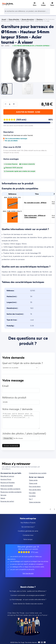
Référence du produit (14, 398)
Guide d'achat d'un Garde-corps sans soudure (28, 604)
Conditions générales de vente (28, 531)
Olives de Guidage (7, 486)
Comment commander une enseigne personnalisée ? (28, 595)
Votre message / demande (17, 410)
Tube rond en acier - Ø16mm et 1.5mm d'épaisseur (35, 216)
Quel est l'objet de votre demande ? (23, 364)
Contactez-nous (28, 535)
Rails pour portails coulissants (10, 489)
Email (5, 387)
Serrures (3, 495)
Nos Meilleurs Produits (28, 523)
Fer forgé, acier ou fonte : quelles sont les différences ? (28, 591)
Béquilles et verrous (7, 476)
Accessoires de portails (11, 473)
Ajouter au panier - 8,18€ (28, 112)
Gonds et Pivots (6, 479)
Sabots (3, 498)
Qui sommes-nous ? (28, 527)
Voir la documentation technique (15, 139)
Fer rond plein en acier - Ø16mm (35, 203)
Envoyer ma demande (11, 447)
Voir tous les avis (28, 573)
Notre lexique (28, 539)
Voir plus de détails (10, 141)
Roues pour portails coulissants (11, 492)
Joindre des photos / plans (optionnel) (24, 434)
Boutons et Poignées (8, 482)
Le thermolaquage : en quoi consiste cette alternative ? (28, 599)
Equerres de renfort (7, 501)
